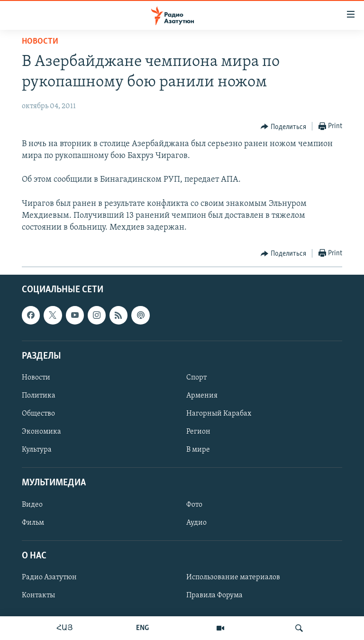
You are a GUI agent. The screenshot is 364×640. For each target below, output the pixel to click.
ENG (142, 628)
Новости (40, 42)
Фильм (33, 523)
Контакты (38, 595)
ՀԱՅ (65, 628)
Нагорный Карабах (219, 414)
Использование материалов (233, 577)
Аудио (196, 523)
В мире (198, 450)
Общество (38, 414)
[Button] (283, 127)
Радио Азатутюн (49, 577)
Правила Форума (214, 595)
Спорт (196, 378)
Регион (198, 432)
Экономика (41, 432)
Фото (194, 505)
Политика (39, 396)
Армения (202, 396)
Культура (37, 450)
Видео (32, 505)
